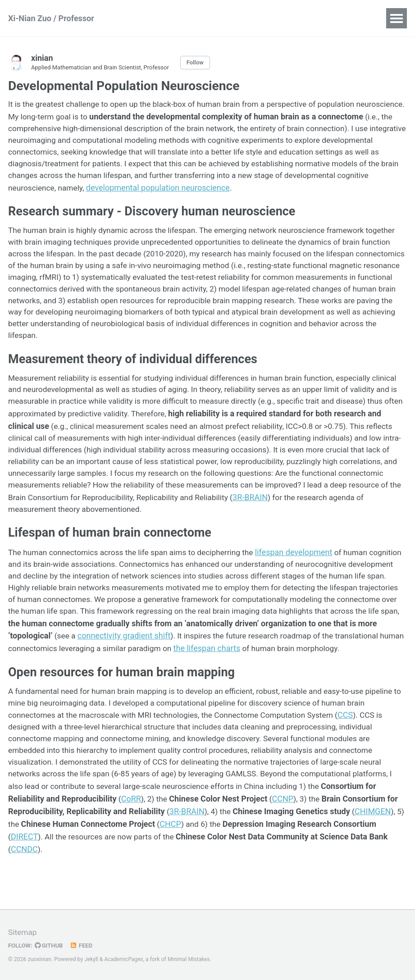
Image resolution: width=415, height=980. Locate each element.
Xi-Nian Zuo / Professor (51, 18)
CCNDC (147, 878)
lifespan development (304, 567)
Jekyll (91, 960)
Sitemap (23, 933)
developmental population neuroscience (299, 190)
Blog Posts (339, 18)
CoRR (211, 830)
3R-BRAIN (265, 842)
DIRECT (137, 866)
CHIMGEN (85, 854)
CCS (379, 745)
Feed (83, 946)
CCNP (365, 830)
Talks (197, 18)
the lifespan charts (345, 664)
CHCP (283, 854)
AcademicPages (125, 960)
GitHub (50, 946)
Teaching (239, 18)
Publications (149, 18)
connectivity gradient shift (243, 652)
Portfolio (287, 18)
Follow (201, 63)
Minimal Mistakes (192, 960)
